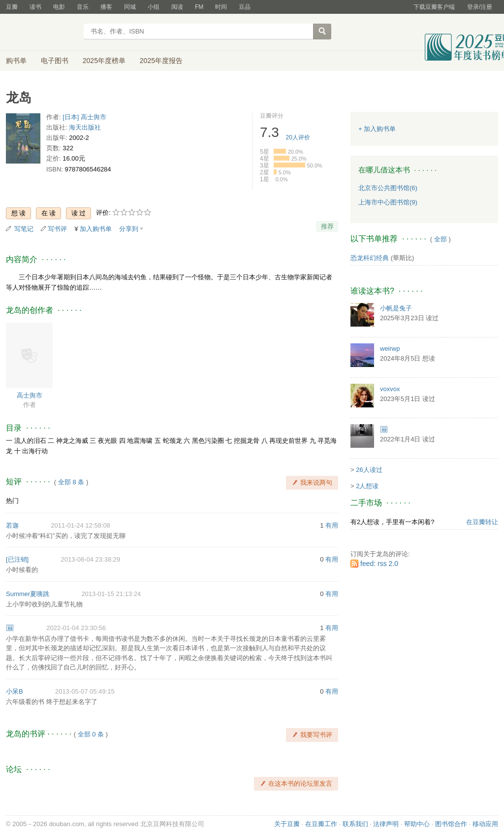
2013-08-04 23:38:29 (90, 559)
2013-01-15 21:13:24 (111, 594)
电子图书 (55, 61)
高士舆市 (30, 395)
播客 (106, 7)
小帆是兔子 (396, 308)
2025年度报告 (161, 61)
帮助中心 (417, 824)
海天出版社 (85, 127)
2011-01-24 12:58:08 (80, 525)
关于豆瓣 (287, 824)
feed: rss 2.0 (379, 564)
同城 (130, 7)
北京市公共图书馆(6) (388, 188)
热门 (12, 501)
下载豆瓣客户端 (434, 7)
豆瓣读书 (42, 33)
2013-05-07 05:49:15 (85, 691)
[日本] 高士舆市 (84, 117)
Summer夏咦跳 (28, 594)
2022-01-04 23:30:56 (76, 628)
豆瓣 (12, 7)
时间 (221, 7)
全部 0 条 (91, 734)
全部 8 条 (71, 482)
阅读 (177, 7)
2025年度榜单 (104, 61)
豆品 (245, 7)
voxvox (390, 389)
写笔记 (24, 229)
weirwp (390, 349)
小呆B (15, 691)
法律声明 (386, 824)
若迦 (12, 525)
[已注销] (17, 559)
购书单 (16, 61)
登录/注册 (480, 7)
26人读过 (369, 470)
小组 (154, 7)
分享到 (129, 229)
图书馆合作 (451, 824)
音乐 (83, 7)
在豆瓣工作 (321, 824)
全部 (441, 239)
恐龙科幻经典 (370, 258)
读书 (35, 7)
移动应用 (485, 824)
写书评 (57, 229)
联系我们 (355, 824)
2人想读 (367, 486)
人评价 (298, 137)
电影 (59, 7)
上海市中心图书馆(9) (388, 202)
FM (199, 7)
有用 (332, 525)
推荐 (327, 226)
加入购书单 (96, 229)
